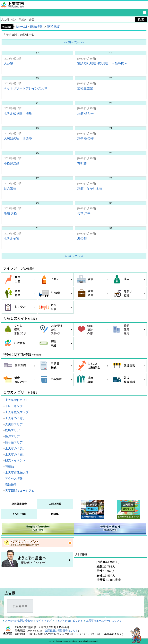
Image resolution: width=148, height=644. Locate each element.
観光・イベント (15, 460)
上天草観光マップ (17, 412)
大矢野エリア (14, 424)
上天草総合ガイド (17, 400)
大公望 (8, 63)
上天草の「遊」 (15, 454)
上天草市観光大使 (17, 472)
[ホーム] (21, 27)
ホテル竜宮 (12, 238)
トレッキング (14, 406)
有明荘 (82, 164)
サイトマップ (44, 621)
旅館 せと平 (85, 113)
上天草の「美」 (15, 448)
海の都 (82, 238)
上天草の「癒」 (15, 418)
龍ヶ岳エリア (14, 442)
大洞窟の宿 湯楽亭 (18, 138)
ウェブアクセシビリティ (69, 621)
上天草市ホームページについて (104, 621)
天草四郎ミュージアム (20, 491)
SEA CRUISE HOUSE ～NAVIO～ (102, 63)
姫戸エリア (12, 436)
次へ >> (79, 42)
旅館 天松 (10, 214)
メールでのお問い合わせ (19, 621)
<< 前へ (69, 42)
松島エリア (12, 430)
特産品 (9, 466)
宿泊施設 (11, 485)
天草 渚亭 (84, 214)
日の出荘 (10, 188)
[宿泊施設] (54, 27)
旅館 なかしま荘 (90, 188)
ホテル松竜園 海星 (18, 113)
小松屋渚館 (12, 164)
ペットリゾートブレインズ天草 (26, 88)
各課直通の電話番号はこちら (61, 631)
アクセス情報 (14, 479)
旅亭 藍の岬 (85, 138)
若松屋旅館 (85, 88)
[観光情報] (37, 27)
